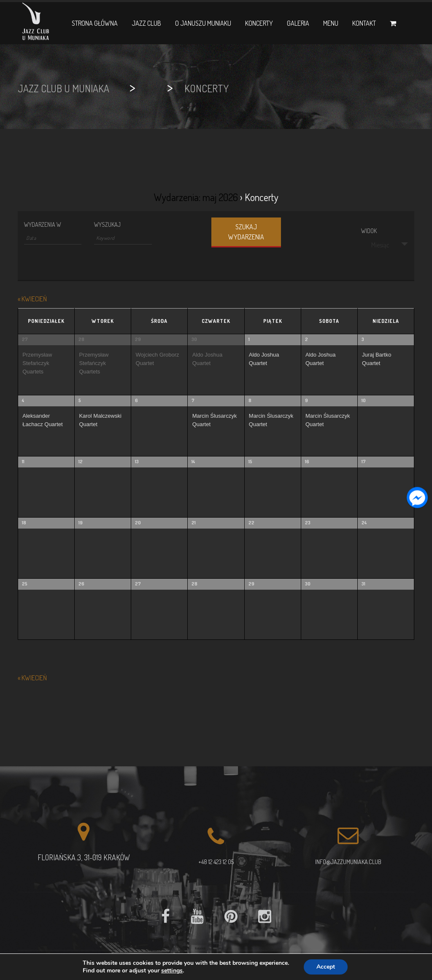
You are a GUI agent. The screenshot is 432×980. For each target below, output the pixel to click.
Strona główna (95, 23)
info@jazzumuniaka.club (348, 862)
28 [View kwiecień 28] (81, 339)
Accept (326, 967)
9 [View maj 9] (306, 400)
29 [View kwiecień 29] (138, 339)
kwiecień (32, 299)
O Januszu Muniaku (203, 23)
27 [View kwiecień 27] (25, 339)
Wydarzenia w (43, 225)
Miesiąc (375, 245)
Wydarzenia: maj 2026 (196, 197)
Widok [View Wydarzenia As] (369, 231)
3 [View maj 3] (363, 339)
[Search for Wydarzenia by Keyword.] (123, 238)
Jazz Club (146, 23)
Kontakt (364, 23)
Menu (331, 23)
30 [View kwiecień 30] (194, 339)
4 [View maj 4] (23, 400)
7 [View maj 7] (193, 400)
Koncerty (259, 23)
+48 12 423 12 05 (216, 862)
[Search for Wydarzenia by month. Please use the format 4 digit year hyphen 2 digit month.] (53, 238)
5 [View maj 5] (80, 400)
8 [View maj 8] (250, 400)
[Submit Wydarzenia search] (246, 232)
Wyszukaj (107, 225)
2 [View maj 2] (306, 339)
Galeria (298, 23)
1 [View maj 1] (249, 339)
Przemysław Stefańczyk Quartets (37, 363)
